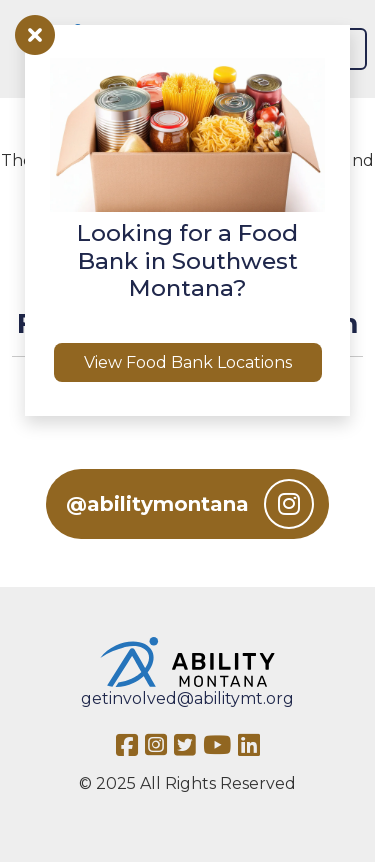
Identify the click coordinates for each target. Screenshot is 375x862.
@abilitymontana (190, 504)
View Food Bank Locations (188, 362)
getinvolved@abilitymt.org (187, 698)
